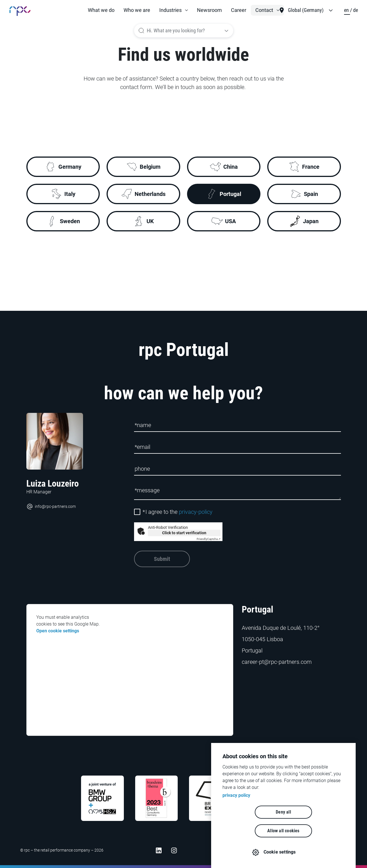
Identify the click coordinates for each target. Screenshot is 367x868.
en (347, 10)
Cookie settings (280, 852)
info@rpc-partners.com (51, 507)
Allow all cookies (316, 831)
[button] (174, 10)
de (356, 10)
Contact (264, 10)
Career (239, 10)
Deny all (251, 831)
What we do (101, 10)
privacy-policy (196, 512)
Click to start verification (184, 533)
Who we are (137, 10)
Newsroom (209, 10)
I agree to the (178, 512)
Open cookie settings (58, 631)
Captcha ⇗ (209, 539)
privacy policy (236, 814)
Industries (170, 10)
